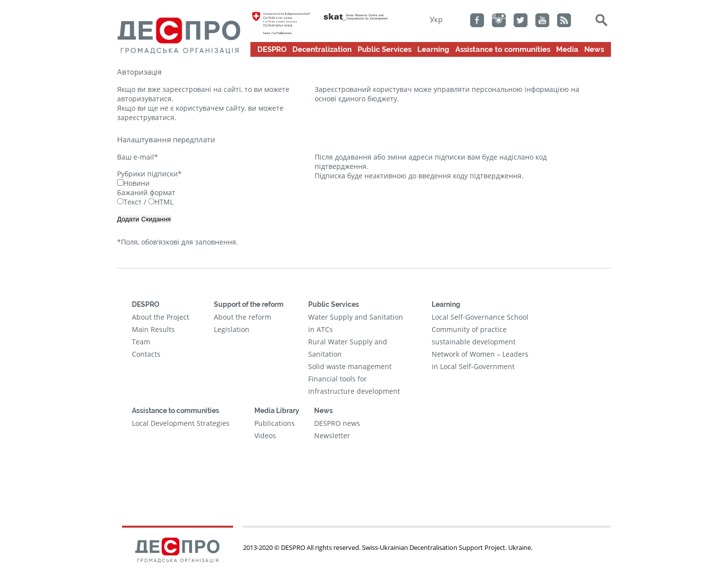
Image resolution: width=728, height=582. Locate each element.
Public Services (384, 49)
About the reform (243, 317)
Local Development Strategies (181, 423)
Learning (433, 49)
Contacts (146, 354)
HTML (161, 202)
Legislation (232, 329)
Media (567, 49)
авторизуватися (144, 99)
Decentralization (322, 49)
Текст (129, 202)
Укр (436, 19)
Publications (275, 423)
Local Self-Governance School (480, 317)
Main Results (153, 329)
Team (141, 342)
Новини (133, 183)
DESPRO (272, 49)
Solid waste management (350, 366)
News (594, 49)
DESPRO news (337, 423)
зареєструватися (146, 117)
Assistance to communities (503, 49)
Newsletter (332, 436)
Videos (265, 436)
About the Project (161, 317)
